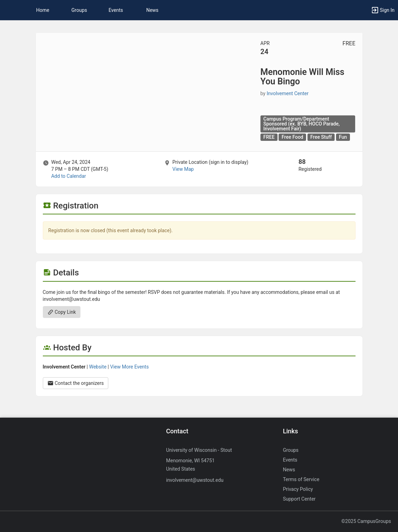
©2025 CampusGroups (366, 521)
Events (116, 10)
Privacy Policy (298, 489)
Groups (79, 10)
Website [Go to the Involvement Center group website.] (98, 367)
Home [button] (43, 10)
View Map (183, 169)
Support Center (299, 499)
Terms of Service (301, 479)
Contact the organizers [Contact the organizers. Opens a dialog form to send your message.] (76, 383)
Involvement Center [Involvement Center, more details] (288, 93)
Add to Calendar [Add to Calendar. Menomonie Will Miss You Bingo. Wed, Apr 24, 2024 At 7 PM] (69, 176)
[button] (9, 10)
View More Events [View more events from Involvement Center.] (129, 367)
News (152, 10)
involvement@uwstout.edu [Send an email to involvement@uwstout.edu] (195, 480)
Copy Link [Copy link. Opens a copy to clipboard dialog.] (62, 312)
